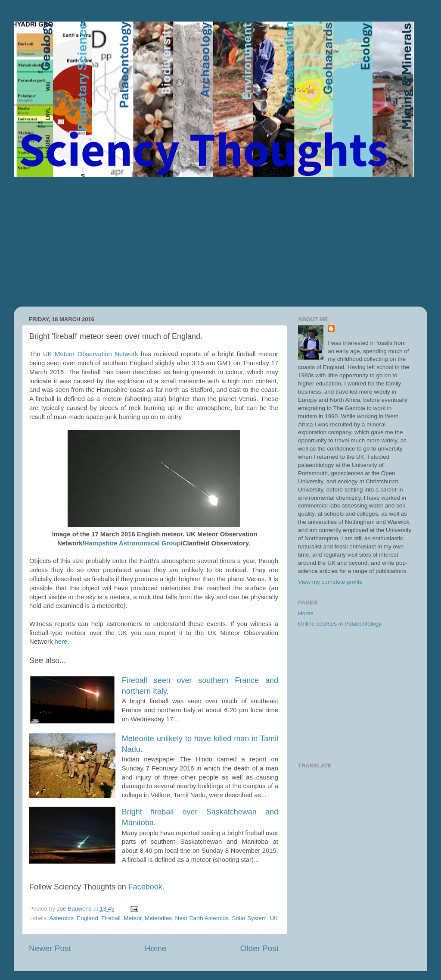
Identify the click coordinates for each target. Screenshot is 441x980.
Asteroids (62, 918)
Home (155, 948)
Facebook (145, 887)
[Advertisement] (220, 242)
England (87, 918)
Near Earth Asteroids (202, 918)
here (61, 642)
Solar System (249, 918)
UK (274, 918)
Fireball (111, 918)
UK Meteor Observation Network (91, 354)
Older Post (259, 948)
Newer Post (50, 948)
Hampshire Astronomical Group (133, 543)
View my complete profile (330, 582)
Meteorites (158, 918)
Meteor (132, 918)
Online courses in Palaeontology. (340, 624)
